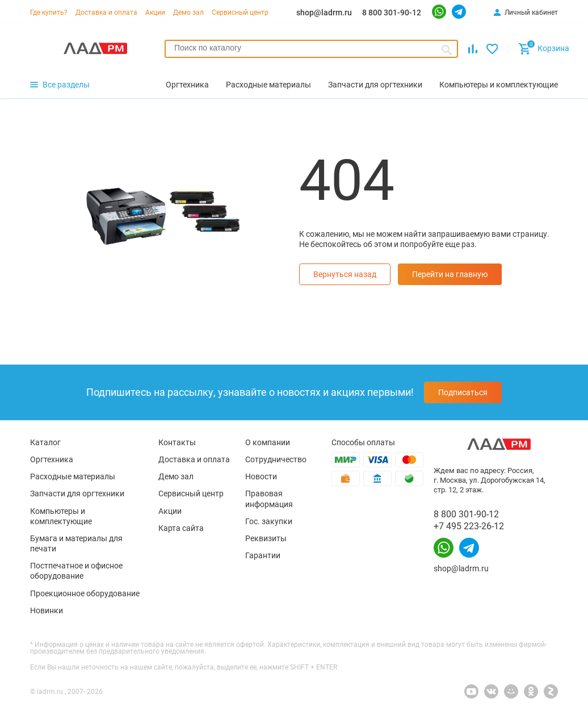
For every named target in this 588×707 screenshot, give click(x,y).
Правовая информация (269, 499)
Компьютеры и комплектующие (61, 516)
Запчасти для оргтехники (77, 493)
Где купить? (49, 12)
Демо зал (188, 12)
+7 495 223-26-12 (469, 526)
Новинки (47, 610)
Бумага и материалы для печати (76, 543)
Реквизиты (266, 538)
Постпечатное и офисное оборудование (76, 571)
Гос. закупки (269, 521)
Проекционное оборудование (85, 593)
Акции (155, 12)
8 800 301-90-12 (392, 12)
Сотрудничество (276, 459)
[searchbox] (311, 48)
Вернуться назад (345, 274)
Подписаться (463, 392)
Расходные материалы (73, 476)
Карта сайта (181, 528)
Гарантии (263, 555)
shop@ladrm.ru (324, 12)
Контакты (177, 442)
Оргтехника (52, 459)
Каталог (45, 442)
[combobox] (311, 49)
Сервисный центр (240, 12)
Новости (261, 476)
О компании (268, 442)
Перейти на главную (450, 274)
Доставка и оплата (106, 12)
